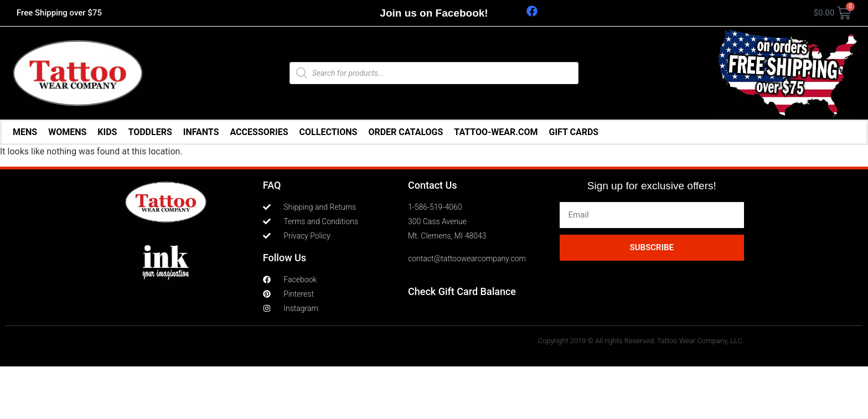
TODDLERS (150, 132)
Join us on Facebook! (434, 13)
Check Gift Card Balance (462, 291)
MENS (25, 132)
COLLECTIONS (329, 132)
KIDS (107, 132)
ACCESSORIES (259, 132)
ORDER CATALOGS (405, 132)
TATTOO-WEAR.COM (496, 132)
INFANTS (201, 132)
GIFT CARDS (573, 132)
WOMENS (67, 132)
